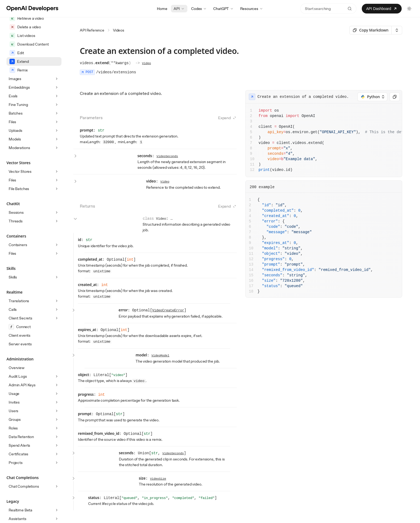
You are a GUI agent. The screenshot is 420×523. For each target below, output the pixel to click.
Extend (19, 105)
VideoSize (158, 479)
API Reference (92, 30)
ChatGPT (223, 9)
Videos (119, 30)
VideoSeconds (167, 156)
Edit (17, 96)
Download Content (29, 87)
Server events (20, 387)
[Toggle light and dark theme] (409, 9)
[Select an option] (397, 30)
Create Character (28, 44)
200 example (262, 187)
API (179, 9)
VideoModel (160, 356)
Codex (199, 9)
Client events (20, 379)
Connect (20, 370)
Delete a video (25, 70)
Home (162, 9)
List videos (22, 79)
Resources (252, 9)
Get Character (25, 53)
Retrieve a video (27, 61)
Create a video (26, 36)
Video (147, 63)
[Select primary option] (370, 30)
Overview (17, 411)
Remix (19, 113)
